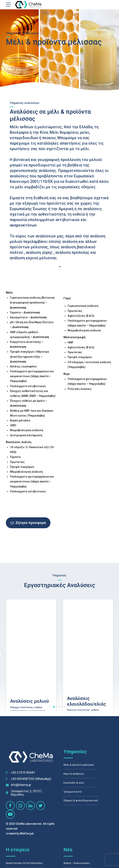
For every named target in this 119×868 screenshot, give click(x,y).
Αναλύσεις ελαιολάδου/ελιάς (87, 742)
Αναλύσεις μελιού (30, 742)
